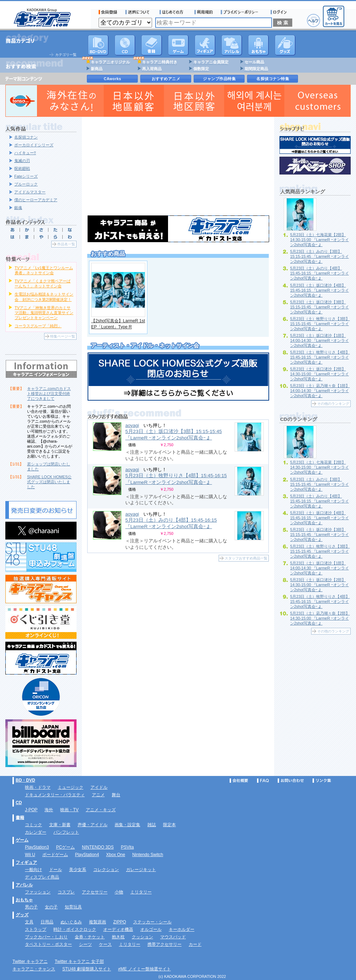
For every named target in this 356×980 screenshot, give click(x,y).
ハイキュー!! (25, 153)
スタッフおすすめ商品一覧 (246, 558)
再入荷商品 (152, 69)
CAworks (113, 79)
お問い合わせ (291, 781)
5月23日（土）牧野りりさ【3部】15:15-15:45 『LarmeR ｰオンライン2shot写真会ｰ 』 (320, 324)
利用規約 (204, 12)
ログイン (280, 12)
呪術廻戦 (22, 168)
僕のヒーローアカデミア (36, 200)
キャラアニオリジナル (110, 62)
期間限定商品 (256, 69)
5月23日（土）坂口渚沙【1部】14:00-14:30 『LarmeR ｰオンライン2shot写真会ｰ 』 (320, 340)
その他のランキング (333, 404)
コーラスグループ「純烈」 (38, 326)
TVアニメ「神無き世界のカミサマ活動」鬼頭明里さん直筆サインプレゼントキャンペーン (44, 313)
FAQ (263, 781)
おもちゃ (258, 45)
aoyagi (132, 425)
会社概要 (239, 781)
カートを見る (334, 16)
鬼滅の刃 (22, 161)
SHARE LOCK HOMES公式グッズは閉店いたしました (49, 482)
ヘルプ (313, 20)
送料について (138, 12)
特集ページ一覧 (63, 336)
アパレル (232, 45)
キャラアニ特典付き (160, 62)
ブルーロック (26, 184)
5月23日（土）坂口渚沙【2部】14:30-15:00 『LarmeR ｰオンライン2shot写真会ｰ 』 (320, 374)
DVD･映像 (98, 45)
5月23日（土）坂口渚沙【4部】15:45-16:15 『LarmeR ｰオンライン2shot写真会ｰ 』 (320, 290)
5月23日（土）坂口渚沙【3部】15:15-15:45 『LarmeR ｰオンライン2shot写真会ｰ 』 (174, 435)
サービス (173, 12)
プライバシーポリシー (242, 12)
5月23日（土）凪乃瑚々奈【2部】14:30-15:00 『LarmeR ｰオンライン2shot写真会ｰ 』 (320, 618)
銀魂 (18, 208)
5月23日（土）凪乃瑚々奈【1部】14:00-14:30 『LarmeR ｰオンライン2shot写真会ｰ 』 (320, 391)
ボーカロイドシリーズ (34, 145)
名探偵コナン (26, 137)
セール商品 (254, 62)
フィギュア (205, 45)
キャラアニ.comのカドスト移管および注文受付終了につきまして (49, 393)
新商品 (97, 69)
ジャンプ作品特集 (219, 79)
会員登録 (108, 12)
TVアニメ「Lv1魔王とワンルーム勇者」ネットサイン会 (44, 270)
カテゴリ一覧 (66, 55)
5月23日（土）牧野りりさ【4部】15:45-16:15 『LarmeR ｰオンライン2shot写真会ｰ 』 (320, 357)
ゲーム (22, 840)
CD (125, 45)
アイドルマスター (30, 192)
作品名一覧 (66, 244)
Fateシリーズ (26, 176)
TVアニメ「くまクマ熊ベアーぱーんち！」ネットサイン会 (43, 283)
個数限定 (201, 69)
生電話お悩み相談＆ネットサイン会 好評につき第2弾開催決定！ (44, 297)
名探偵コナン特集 (273, 79)
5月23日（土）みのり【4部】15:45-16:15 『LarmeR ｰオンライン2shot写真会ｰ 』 (320, 273)
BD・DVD (25, 780)
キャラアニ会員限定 (211, 62)
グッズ (285, 45)
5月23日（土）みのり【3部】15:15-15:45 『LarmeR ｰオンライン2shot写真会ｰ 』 (320, 256)
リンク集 (322, 781)
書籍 (152, 45)
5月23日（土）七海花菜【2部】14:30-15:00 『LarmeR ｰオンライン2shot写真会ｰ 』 (320, 240)
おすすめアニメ (166, 79)
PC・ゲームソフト (178, 45)
